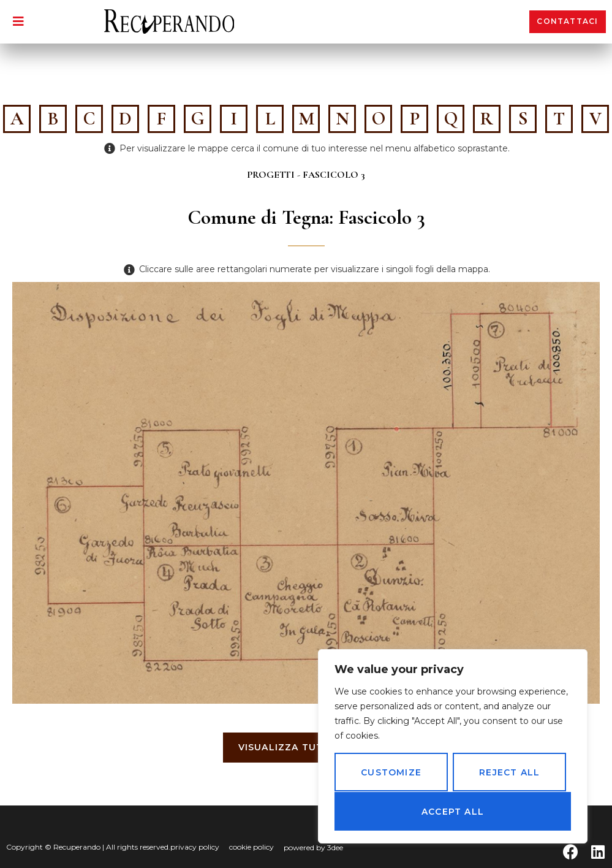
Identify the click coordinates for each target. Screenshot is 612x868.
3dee (335, 847)
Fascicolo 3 (334, 175)
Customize (391, 773)
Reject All (509, 773)
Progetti (271, 175)
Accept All (453, 812)
